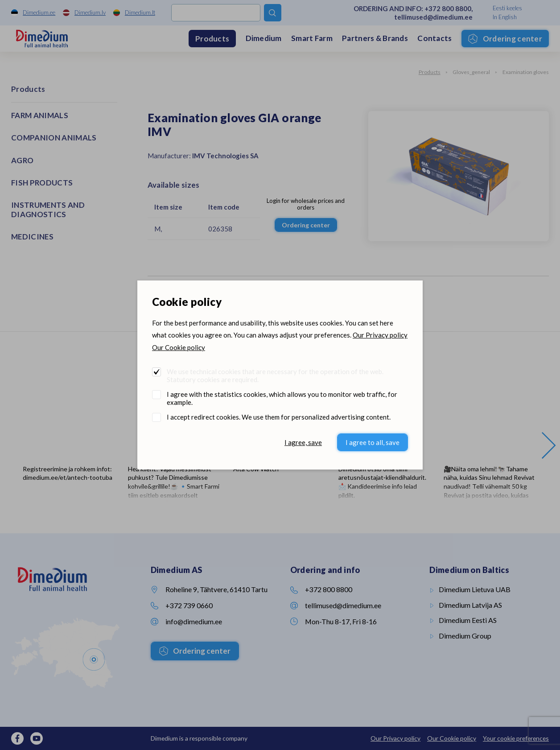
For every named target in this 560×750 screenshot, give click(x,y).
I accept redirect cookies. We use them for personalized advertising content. (279, 417)
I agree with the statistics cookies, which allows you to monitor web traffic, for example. (282, 398)
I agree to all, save (373, 442)
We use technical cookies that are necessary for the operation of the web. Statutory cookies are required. (275, 375)
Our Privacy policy (380, 335)
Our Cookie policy (179, 347)
